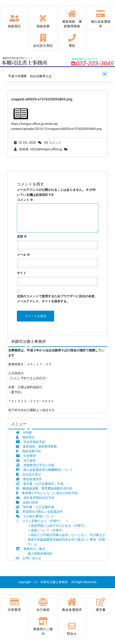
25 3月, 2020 (25, 143)
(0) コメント (50, 143)
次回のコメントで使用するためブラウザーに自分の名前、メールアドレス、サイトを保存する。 (57, 299)
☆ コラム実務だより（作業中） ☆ (42, 521)
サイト (22, 273)
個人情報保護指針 (40, 554)
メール (23, 255)
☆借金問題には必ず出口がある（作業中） (57, 526)
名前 (22, 236)
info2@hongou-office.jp (46, 149)
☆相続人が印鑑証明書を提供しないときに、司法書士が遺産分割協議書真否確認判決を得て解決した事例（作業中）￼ (67, 540)
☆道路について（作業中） (46, 530)
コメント (25, 200)
